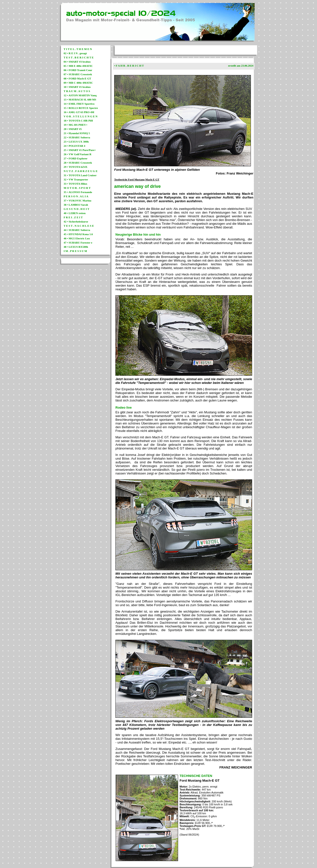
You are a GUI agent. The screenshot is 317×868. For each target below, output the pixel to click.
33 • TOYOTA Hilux (75, 184)
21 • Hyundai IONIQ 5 (77, 133)
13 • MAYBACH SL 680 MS (80, 99)
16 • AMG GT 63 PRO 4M (79, 112)
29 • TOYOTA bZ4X (76, 167)
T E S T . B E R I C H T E (79, 57)
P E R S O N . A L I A (76, 196)
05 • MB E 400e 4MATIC (78, 66)
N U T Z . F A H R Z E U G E (81, 171)
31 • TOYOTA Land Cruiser (80, 175)
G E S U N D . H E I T (76, 209)
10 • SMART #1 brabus (77, 87)
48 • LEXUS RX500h (76, 247)
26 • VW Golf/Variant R (78, 154)
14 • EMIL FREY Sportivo (79, 104)
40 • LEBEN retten (75, 213)
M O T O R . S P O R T (77, 188)
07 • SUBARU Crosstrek (78, 74)
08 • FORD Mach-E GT (77, 78)
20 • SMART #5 (73, 129)
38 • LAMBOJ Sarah (76, 205)
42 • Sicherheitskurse (76, 222)
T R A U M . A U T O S (77, 91)
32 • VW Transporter (76, 179)
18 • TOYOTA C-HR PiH (78, 121)
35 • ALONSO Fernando (78, 192)
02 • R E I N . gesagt (75, 53)
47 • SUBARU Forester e (78, 243)
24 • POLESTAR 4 (74, 146)
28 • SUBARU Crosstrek (78, 163)
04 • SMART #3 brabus (77, 62)
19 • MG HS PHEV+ (76, 125)
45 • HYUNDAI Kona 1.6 (78, 234)
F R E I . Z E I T (73, 217)
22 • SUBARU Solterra (77, 137)
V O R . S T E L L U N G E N (80, 116)
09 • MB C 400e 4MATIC (78, 83)
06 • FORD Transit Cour (78, 70)
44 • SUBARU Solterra (77, 230)
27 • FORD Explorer (76, 158)
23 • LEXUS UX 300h (76, 142)
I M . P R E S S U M (75, 251)
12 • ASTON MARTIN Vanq (80, 95)
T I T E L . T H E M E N (78, 49)
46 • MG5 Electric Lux (77, 238)
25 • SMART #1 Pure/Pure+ (80, 150)
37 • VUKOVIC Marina (78, 200)
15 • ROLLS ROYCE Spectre (81, 108)
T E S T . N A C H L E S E (79, 226)
